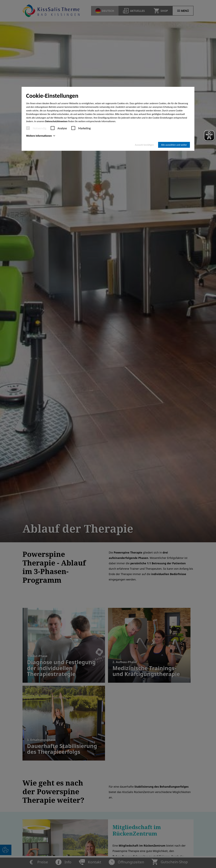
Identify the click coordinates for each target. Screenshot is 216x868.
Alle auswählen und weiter (174, 145)
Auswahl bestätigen (144, 145)
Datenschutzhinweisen (56, 121)
